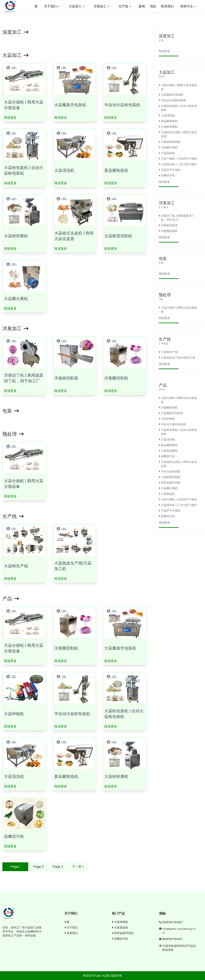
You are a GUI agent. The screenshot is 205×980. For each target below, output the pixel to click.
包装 (11, 411)
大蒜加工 (77, 6)
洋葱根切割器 (66, 378)
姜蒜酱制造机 (116, 170)
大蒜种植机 (14, 714)
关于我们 (52, 6)
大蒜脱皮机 (167, 153)
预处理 (13, 434)
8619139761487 (173, 922)
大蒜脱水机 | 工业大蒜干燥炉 (178, 164)
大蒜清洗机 (64, 170)
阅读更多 (10, 118)
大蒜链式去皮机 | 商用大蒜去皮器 (74, 236)
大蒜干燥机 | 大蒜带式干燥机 (178, 159)
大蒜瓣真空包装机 (70, 105)
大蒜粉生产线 (16, 566)
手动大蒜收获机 (170, 471)
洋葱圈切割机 (116, 378)
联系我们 (167, 6)
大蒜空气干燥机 (170, 170)
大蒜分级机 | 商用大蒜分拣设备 (178, 87)
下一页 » (78, 867)
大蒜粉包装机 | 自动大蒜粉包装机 (24, 170)
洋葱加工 (102, 6)
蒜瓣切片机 (14, 836)
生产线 (125, 6)
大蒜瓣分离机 (16, 299)
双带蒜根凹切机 (170, 483)
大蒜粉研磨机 (16, 236)
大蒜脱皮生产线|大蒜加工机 (177, 358)
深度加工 (15, 32)
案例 (142, 6)
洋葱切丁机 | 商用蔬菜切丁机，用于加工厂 (24, 378)
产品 (11, 599)
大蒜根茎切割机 (118, 236)
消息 (153, 6)
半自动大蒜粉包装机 (122, 105)
